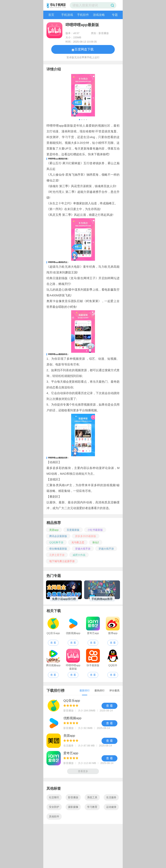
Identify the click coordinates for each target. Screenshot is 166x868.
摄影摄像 (73, 807)
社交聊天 (54, 797)
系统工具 (92, 797)
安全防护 (54, 807)
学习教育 (92, 807)
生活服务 (111, 797)
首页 (51, 15)
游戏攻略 (99, 15)
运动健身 (111, 807)
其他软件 (54, 816)
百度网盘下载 (83, 49)
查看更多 (83, 771)
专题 (115, 15)
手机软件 (83, 15)
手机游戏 (67, 15)
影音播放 (73, 797)
